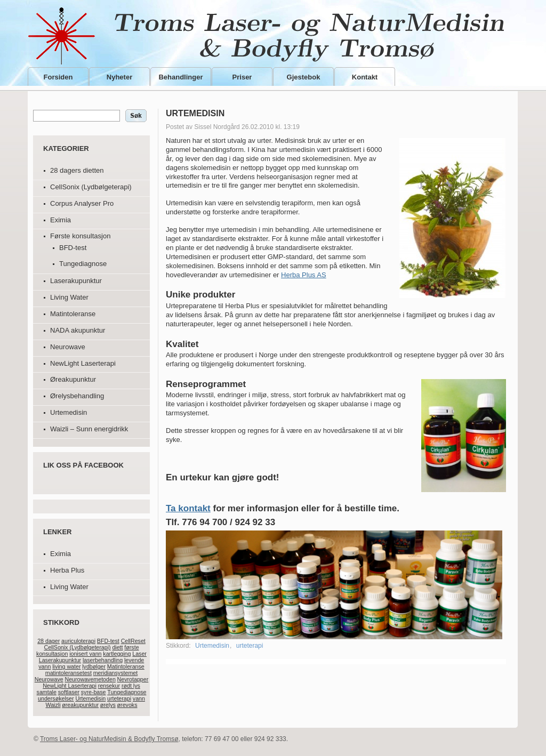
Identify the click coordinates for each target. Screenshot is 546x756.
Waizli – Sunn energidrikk (89, 429)
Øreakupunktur (73, 379)
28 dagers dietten (77, 170)
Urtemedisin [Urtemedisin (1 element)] (90, 698)
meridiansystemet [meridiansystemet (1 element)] (116, 673)
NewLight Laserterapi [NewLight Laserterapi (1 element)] (70, 686)
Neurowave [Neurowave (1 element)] (49, 679)
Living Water (69, 297)
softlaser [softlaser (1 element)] (69, 692)
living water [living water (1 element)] (66, 666)
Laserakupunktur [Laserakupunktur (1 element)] (60, 660)
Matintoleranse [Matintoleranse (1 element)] (126, 666)
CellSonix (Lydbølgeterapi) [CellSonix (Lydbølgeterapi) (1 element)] (77, 647)
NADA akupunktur (78, 330)
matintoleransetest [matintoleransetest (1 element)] (69, 673)
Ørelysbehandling (77, 396)
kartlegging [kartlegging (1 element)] (117, 654)
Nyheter (119, 77)
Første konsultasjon (80, 236)
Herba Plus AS (304, 275)
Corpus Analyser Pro (82, 203)
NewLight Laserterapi (83, 363)
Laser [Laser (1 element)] (139, 654)
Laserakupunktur (76, 281)
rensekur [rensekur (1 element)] (109, 686)
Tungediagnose (83, 264)
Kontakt (365, 77)
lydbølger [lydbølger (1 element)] (94, 666)
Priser (242, 77)
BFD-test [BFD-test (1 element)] (108, 641)
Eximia (61, 220)
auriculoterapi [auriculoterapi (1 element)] (78, 641)
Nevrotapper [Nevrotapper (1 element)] (133, 679)
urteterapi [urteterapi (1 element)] (119, 698)
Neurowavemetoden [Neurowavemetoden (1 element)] (90, 679)
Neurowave (68, 347)
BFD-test (73, 248)
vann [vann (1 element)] (139, 698)
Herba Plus (67, 570)
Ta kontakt (188, 508)
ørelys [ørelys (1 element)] (108, 705)
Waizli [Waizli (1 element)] (53, 705)
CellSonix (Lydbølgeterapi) (91, 187)
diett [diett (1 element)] (117, 647)
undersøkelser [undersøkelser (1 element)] (56, 698)
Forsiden (58, 77)
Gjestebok (304, 77)
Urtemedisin (69, 412)
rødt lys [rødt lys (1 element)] (131, 686)
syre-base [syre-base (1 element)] (94, 692)
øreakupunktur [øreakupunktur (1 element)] (80, 705)
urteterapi (250, 646)
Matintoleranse (73, 314)
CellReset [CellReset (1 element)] (133, 641)
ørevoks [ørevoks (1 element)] (127, 705)
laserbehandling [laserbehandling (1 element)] (103, 660)
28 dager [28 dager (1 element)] (49, 641)
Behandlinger (180, 77)
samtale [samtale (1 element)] (47, 692)
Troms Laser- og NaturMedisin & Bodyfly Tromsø (272, 36)
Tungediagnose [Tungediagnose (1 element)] (127, 692)
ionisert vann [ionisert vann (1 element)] (85, 654)
